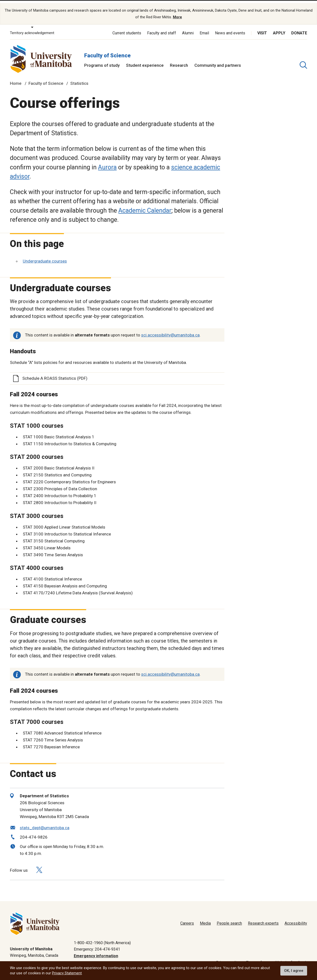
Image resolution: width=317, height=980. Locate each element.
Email (204, 29)
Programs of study (102, 61)
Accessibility (296, 920)
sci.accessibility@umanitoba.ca (170, 331)
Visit (262, 29)
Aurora (107, 163)
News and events (230, 29)
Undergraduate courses (45, 257)
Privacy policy (228, 959)
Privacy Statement (67, 973)
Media (205, 920)
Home (16, 80)
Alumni (188, 29)
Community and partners (218, 61)
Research (179, 61)
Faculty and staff (162, 29)
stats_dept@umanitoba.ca (45, 824)
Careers (187, 920)
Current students (127, 29)
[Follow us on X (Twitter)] (39, 866)
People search (229, 920)
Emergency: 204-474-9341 (97, 946)
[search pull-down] (303, 61)
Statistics (79, 80)
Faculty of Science (107, 52)
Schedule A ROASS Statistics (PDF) (55, 375)
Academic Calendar (145, 207)
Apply (279, 29)
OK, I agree (294, 971)
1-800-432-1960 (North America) (102, 939)
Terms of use (258, 959)
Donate (299, 29)
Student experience (145, 61)
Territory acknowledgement (32, 29)
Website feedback (291, 959)
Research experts (263, 920)
